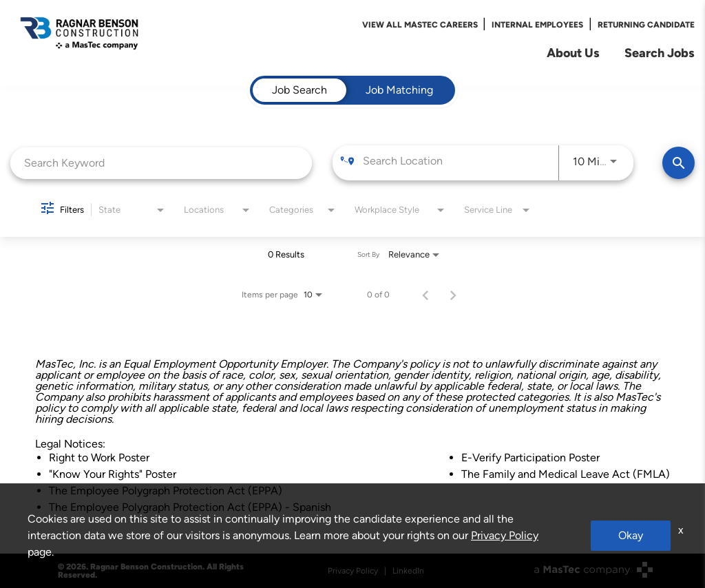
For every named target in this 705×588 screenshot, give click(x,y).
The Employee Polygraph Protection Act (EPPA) (166, 491)
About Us (573, 53)
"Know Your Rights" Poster (113, 474)
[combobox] (161, 163)
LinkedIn (408, 571)
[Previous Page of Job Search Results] (425, 295)
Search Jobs (660, 53)
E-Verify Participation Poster (530, 458)
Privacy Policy (353, 571)
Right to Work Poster (99, 458)
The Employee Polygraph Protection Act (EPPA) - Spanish (190, 507)
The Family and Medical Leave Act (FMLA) (566, 474)
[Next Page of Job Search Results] (453, 295)
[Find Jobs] (678, 163)
